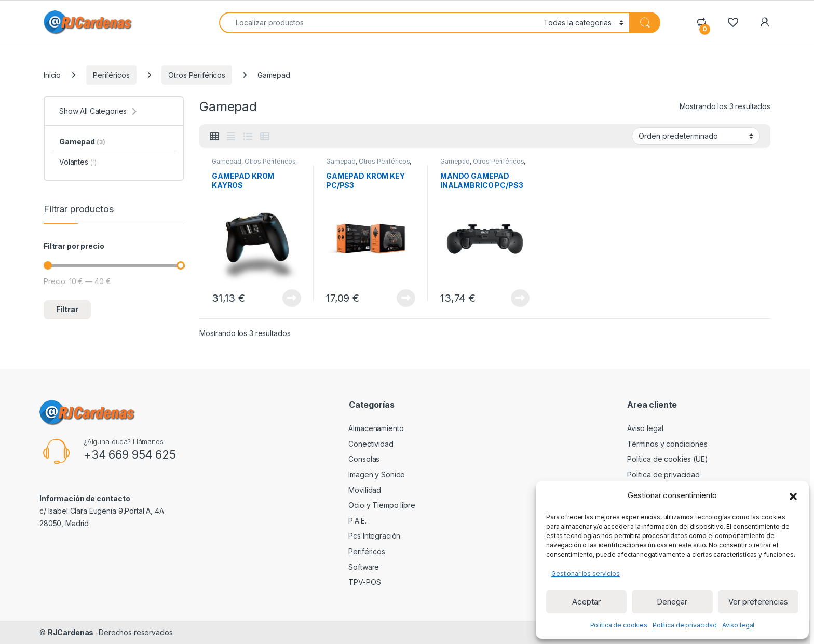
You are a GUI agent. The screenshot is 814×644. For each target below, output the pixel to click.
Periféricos (111, 75)
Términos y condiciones (667, 444)
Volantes (78, 162)
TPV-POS (357, 582)
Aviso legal (738, 625)
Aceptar (586, 602)
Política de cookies (619, 625)
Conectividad (363, 444)
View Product (292, 298)
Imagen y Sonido (369, 474)
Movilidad (357, 490)
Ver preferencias (758, 602)
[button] (793, 495)
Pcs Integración (367, 536)
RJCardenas (71, 632)
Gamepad (227, 161)
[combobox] (378, 23)
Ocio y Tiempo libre (374, 505)
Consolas (356, 459)
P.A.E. (349, 521)
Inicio (52, 75)
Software (356, 567)
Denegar (672, 602)
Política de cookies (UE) (668, 459)
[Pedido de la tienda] (696, 136)
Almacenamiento (368, 428)
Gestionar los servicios (586, 574)
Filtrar (67, 309)
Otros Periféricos (197, 75)
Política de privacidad (685, 625)
